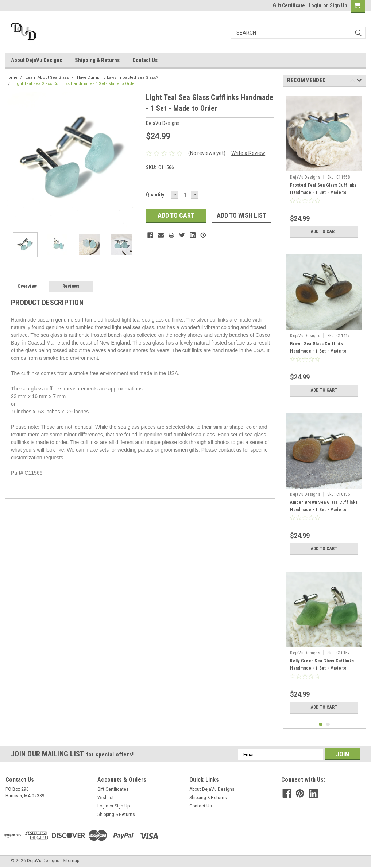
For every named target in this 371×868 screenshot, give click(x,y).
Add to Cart (324, 231)
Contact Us (145, 60)
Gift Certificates (113, 789)
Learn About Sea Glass (47, 77)
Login (315, 5)
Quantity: (156, 195)
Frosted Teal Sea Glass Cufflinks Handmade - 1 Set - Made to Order (323, 192)
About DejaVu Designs (36, 60)
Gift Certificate (289, 5)
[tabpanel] (324, 167)
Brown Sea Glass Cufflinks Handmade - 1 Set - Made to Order (318, 351)
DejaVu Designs (305, 177)
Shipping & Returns (97, 60)
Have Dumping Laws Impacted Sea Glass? (118, 77)
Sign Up (338, 5)
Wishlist (106, 798)
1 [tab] (321, 725)
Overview (27, 286)
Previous (353, 81)
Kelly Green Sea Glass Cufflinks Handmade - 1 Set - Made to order (322, 668)
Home (11, 77)
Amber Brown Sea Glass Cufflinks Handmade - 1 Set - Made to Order (324, 510)
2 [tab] (328, 725)
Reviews (71, 286)
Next (359, 81)
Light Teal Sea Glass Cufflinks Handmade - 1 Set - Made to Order (75, 84)
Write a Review (248, 153)
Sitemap (71, 861)
